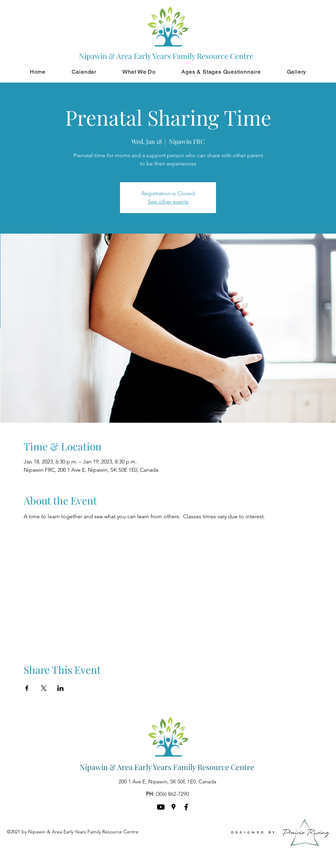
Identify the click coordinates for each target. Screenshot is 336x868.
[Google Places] (173, 807)
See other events (168, 202)
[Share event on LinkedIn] (61, 688)
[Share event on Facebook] (27, 688)
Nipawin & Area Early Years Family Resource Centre (167, 767)
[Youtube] (161, 807)
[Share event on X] (44, 688)
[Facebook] (186, 807)
